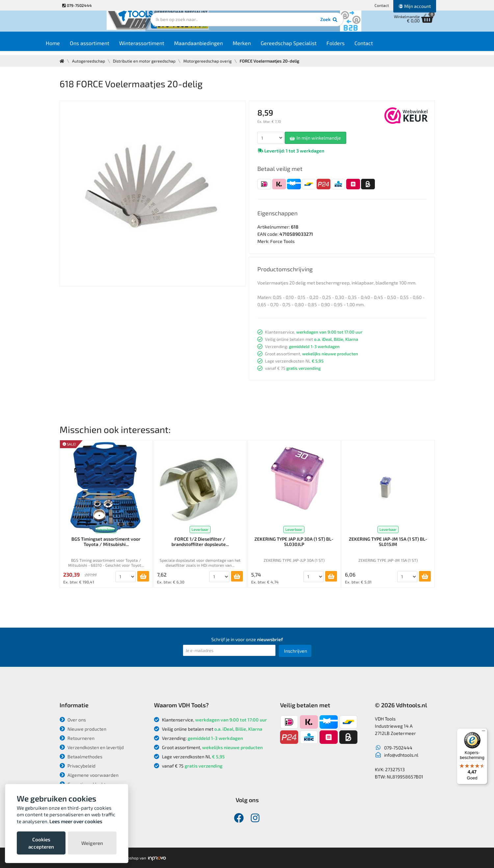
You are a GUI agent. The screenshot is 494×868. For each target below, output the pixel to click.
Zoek (292, 25)
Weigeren (92, 843)
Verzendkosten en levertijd (92, 747)
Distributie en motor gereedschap (146, 61)
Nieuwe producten (83, 729)
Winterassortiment (160, 47)
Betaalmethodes (81, 757)
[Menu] (483, 732)
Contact (382, 5)
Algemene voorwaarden (89, 775)
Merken (260, 47)
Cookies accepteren (41, 843)
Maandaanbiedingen (217, 47)
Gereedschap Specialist (307, 47)
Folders (354, 47)
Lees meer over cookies (76, 821)
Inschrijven (296, 651)
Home (72, 47)
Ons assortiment (108, 47)
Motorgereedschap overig (211, 61)
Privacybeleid (78, 766)
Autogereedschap (89, 61)
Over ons (73, 720)
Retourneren (77, 738)
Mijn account (415, 6)
